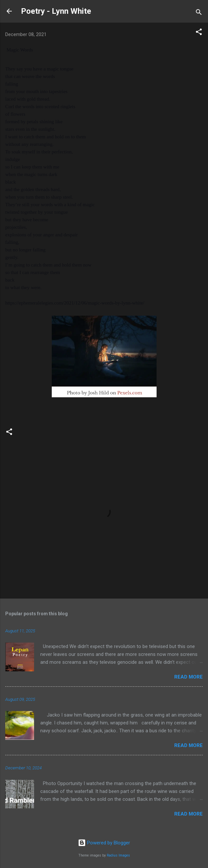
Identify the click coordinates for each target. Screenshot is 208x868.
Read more (189, 677)
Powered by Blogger (104, 843)
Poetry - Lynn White (56, 11)
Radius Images (118, 855)
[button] (199, 33)
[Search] (199, 13)
